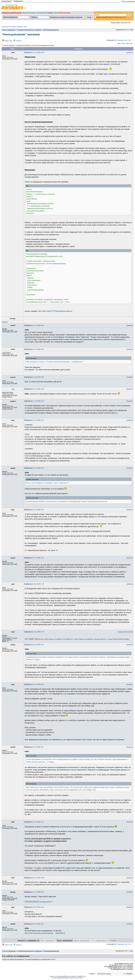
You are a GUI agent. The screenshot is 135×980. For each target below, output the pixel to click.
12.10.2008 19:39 (35, 53)
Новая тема (8, 41)
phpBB (63, 976)
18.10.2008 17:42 (35, 584)
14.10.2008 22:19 (35, 325)
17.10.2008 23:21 (35, 558)
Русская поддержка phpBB (60, 978)
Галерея (50, 13)
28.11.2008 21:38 (35, 907)
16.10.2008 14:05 (35, 389)
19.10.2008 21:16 (35, 822)
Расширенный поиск (119, 17)
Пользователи (41, 13)
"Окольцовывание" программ (21, 34)
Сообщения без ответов (9, 27)
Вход (24, 13)
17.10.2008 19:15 (35, 401)
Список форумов (9, 30)
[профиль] (130, 53)
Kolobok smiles (73, 978)
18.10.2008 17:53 (35, 632)
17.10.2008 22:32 (35, 420)
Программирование (51, 30)
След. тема (129, 43)
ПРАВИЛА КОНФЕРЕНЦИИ (11, 13)
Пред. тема (121, 43)
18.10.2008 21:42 (35, 645)
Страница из (122, 40)
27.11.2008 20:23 (35, 892)
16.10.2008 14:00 (35, 377)
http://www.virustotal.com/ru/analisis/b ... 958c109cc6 (45, 933)
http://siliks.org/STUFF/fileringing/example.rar (55, 311)
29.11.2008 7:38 (34, 924)
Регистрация (31, 13)
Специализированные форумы (29, 30)
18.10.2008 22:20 (35, 684)
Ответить (19, 41)
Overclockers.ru (7, 1)
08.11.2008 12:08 (35, 878)
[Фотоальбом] (129, 632)
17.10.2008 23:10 (35, 510)
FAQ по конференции (128, 1)
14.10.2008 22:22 (35, 349)
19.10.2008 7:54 (34, 747)
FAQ (56, 13)
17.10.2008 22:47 (35, 468)
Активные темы (22, 27)
